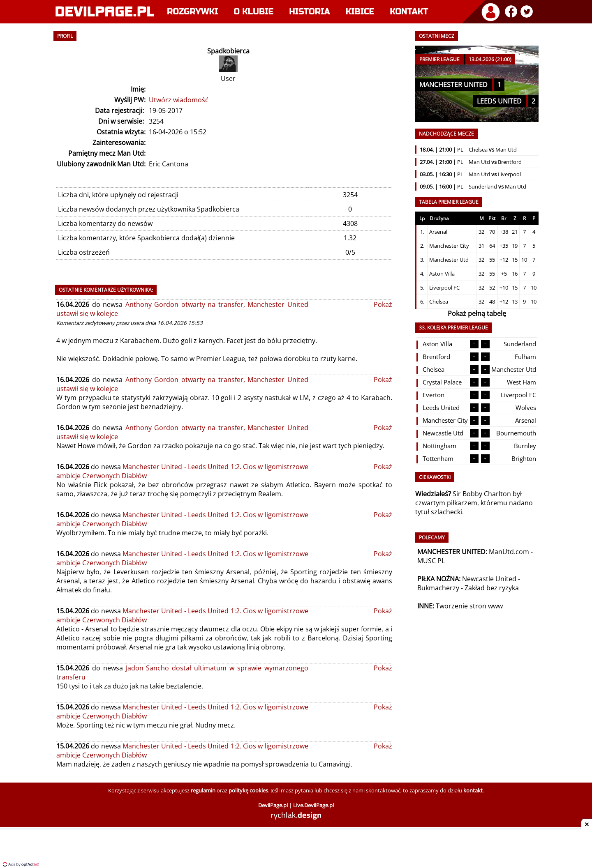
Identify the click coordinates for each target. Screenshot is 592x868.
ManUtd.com (509, 552)
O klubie (254, 12)
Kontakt (409, 12)
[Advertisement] (296, 850)
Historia (309, 12)
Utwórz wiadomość (179, 100)
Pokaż (383, 304)
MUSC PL (431, 561)
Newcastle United (489, 579)
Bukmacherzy (438, 588)
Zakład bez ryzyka (492, 588)
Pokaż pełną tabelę (477, 313)
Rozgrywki (193, 12)
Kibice (360, 12)
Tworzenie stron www (469, 606)
